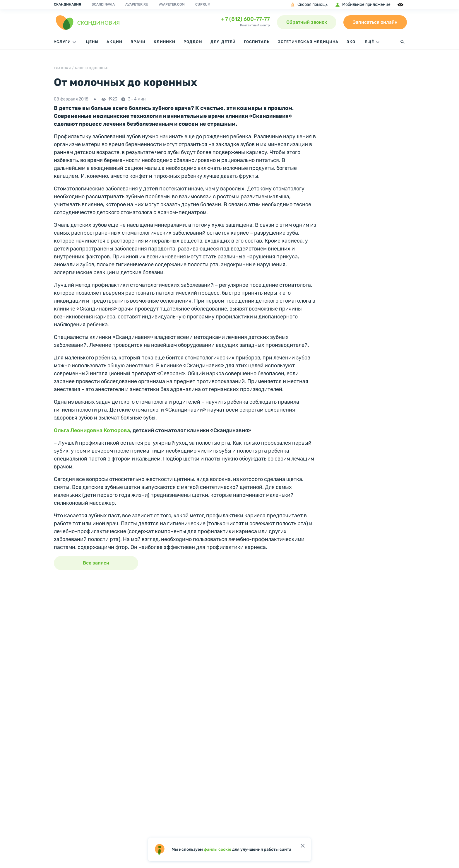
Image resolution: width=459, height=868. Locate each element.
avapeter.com (172, 4)
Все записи (96, 563)
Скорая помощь (309, 5)
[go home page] (88, 22)
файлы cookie (217, 849)
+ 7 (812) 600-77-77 (245, 19)
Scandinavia (103, 4)
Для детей (223, 42)
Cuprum (203, 4)
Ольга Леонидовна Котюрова (92, 430)
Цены (92, 42)
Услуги (66, 42)
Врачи (138, 42)
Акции (114, 42)
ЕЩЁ (373, 42)
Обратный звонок (307, 22)
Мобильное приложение (363, 5)
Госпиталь (257, 42)
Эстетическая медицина (308, 42)
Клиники (165, 42)
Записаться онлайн (375, 22)
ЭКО (351, 42)
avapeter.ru (137, 4)
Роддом (193, 42)
